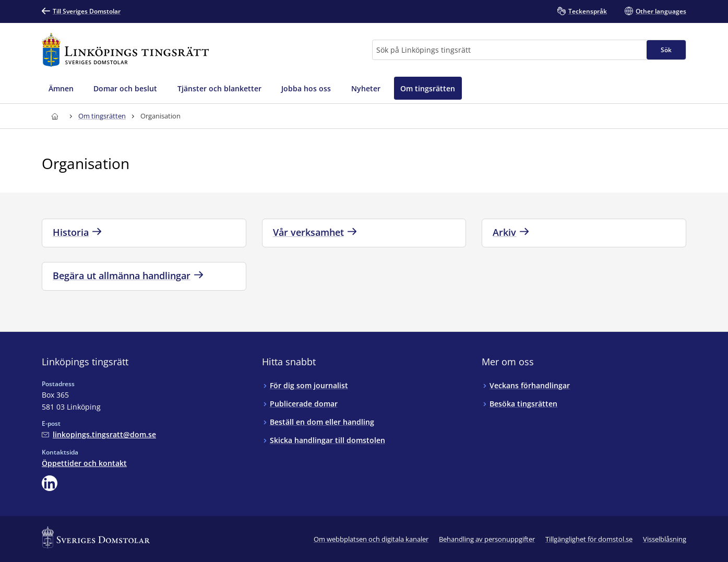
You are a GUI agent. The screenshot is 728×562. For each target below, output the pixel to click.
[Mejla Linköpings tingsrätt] (99, 434)
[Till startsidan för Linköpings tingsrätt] (125, 50)
